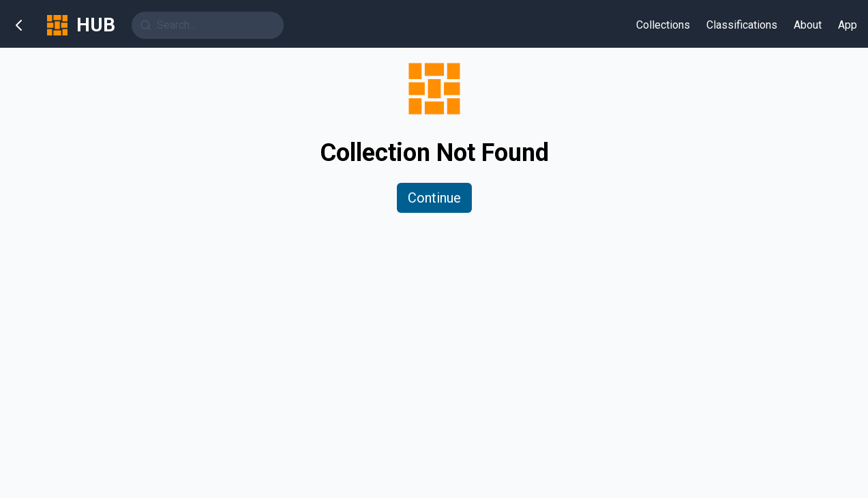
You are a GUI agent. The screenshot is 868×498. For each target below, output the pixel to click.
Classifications (742, 25)
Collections (663, 25)
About (808, 25)
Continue (434, 198)
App (848, 25)
